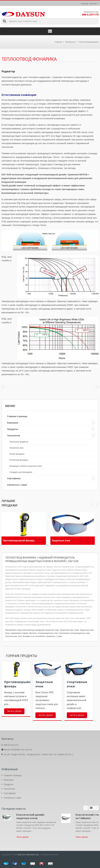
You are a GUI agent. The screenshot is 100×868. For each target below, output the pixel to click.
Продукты (13, 429)
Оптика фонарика (17, 454)
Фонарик (26, 636)
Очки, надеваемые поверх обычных (21, 633)
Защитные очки (61, 541)
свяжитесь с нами (54, 636)
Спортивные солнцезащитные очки (74, 633)
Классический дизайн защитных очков (30, 816)
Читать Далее (14, 711)
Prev (96, 504)
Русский (93, 4)
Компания (13, 423)
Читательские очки (13, 636)
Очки (77, 630)
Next (92, 504)
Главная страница (17, 416)
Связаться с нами (17, 485)
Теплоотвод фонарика (89, 42)
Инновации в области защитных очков (25, 466)
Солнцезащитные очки (48, 633)
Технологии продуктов (19, 442)
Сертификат (14, 478)
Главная (58, 42)
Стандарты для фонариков (21, 472)
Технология (70, 42)
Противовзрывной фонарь (19, 541)
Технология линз (16, 448)
